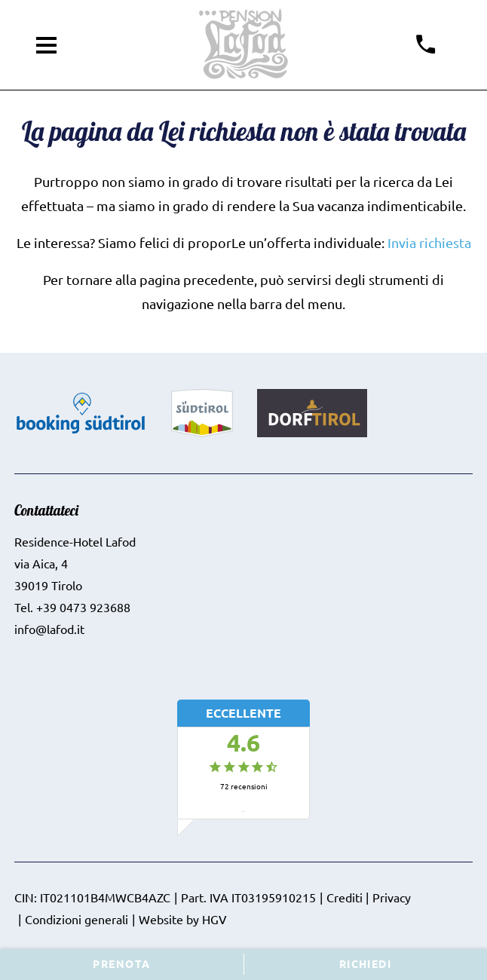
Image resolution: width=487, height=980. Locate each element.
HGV (214, 919)
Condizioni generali (77, 919)
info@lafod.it (49, 629)
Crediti (345, 897)
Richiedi (366, 963)
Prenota (121, 963)
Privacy (392, 897)
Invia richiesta (429, 242)
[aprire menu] (47, 45)
